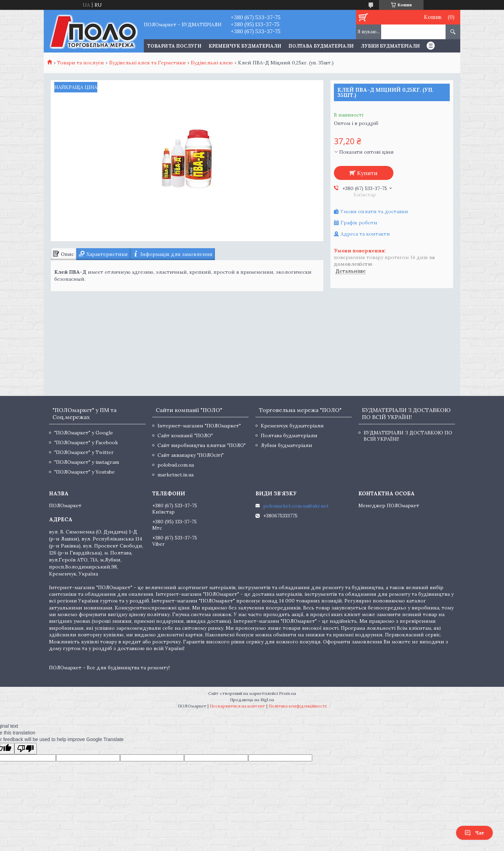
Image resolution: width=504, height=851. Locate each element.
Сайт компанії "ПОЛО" (185, 435)
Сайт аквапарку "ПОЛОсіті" (191, 455)
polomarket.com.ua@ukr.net (296, 506)
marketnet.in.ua (176, 475)
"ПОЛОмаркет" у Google (84, 433)
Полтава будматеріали (321, 46)
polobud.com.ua (176, 465)
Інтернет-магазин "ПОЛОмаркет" (199, 426)
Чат (474, 833)
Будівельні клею (212, 63)
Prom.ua (288, 693)
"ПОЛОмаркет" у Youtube (85, 472)
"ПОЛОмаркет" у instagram (87, 462)
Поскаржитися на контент (237, 706)
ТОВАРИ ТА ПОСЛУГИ (174, 46)
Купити (367, 173)
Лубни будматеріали (390, 46)
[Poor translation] (26, 749)
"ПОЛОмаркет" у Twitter (84, 452)
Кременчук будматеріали (245, 46)
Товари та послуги (80, 63)
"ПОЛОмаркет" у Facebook (86, 442)
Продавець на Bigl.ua (252, 700)
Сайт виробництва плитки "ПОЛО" (202, 445)
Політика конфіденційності (297, 706)
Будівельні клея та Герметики (148, 63)
